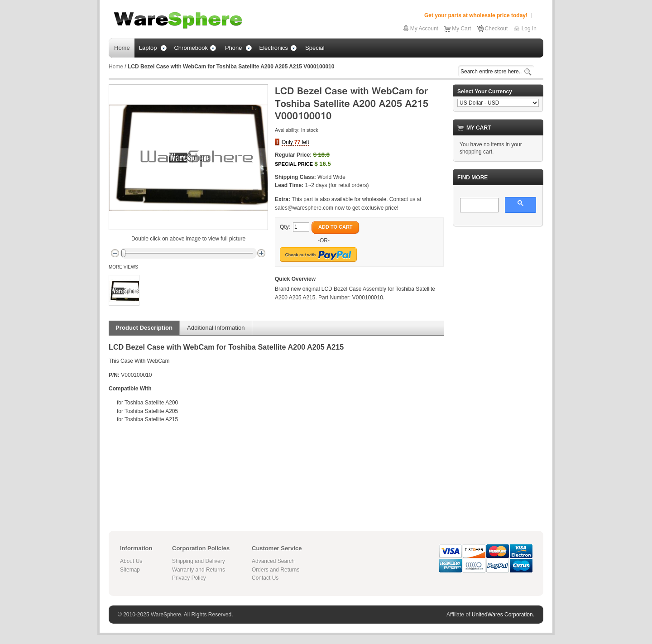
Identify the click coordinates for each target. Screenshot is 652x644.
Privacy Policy (189, 578)
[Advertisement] (498, 370)
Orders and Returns (276, 570)
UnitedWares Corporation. (503, 615)
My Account (424, 29)
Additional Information (216, 328)
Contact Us (265, 578)
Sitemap (130, 570)
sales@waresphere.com (304, 208)
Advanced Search (273, 561)
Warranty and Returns (199, 570)
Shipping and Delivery (199, 561)
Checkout (496, 29)
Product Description (144, 328)
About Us (131, 561)
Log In (529, 29)
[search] (478, 206)
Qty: (285, 227)
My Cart (461, 29)
